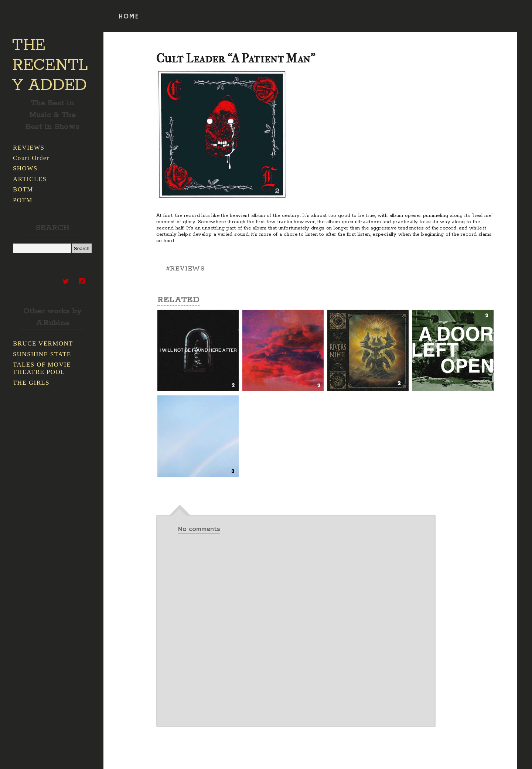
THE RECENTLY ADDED (50, 65)
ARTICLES (30, 179)
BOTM (23, 189)
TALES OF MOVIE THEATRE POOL (42, 368)
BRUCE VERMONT (43, 343)
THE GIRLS (31, 383)
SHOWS (25, 168)
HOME (129, 17)
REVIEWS (29, 148)
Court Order (31, 158)
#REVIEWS (185, 269)
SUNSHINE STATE (42, 354)
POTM (23, 200)
